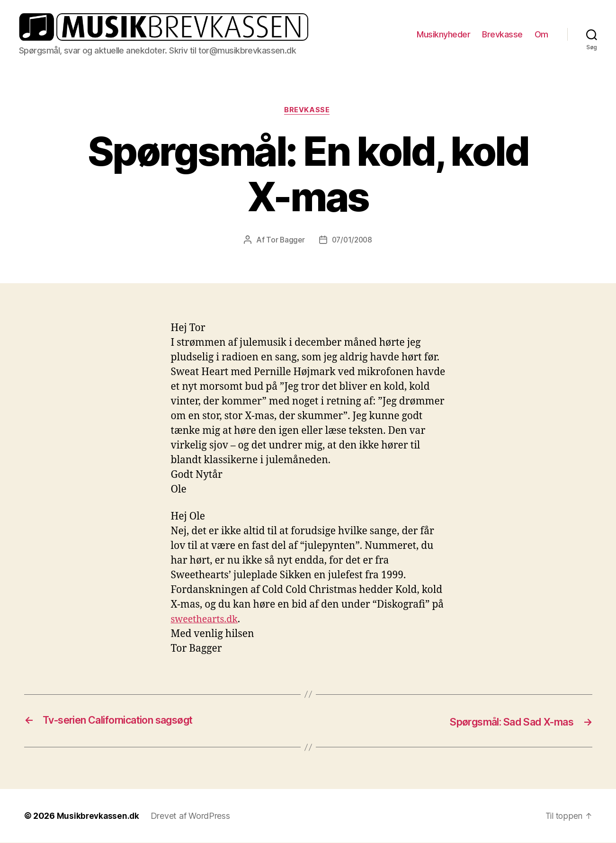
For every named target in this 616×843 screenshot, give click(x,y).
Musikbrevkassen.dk (99, 816)
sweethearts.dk (207, 620)
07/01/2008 (353, 241)
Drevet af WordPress (192, 816)
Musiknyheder (443, 34)
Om (541, 34)
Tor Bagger (284, 241)
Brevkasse (502, 34)
